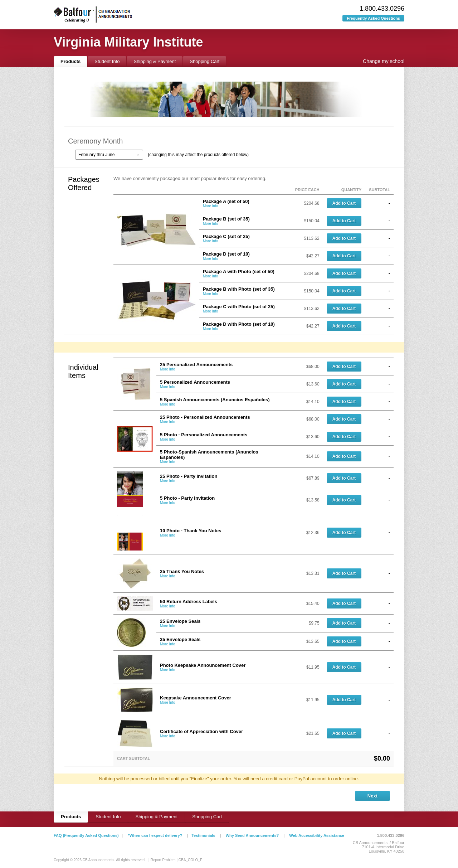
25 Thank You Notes (182, 571)
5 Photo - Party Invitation (187, 498)
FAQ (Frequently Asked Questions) (86, 835)
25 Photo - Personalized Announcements (205, 417)
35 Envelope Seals (180, 639)
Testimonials (203, 835)
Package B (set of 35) (226, 219)
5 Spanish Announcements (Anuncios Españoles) (215, 400)
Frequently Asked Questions (373, 18)
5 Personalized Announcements (195, 382)
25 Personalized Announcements (196, 365)
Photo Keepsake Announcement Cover (203, 665)
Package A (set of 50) (226, 201)
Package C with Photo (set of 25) (239, 307)
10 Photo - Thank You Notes (191, 531)
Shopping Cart (204, 61)
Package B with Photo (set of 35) (239, 289)
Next (372, 796)
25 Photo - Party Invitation (189, 476)
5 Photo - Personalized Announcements (204, 435)
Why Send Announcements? (252, 835)
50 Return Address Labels (189, 602)
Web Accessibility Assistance (317, 835)
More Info (210, 206)
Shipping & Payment (155, 61)
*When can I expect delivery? (155, 835)
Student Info (107, 61)
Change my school (384, 61)
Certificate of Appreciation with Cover (201, 731)
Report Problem (163, 860)
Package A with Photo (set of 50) (239, 271)
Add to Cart (344, 203)
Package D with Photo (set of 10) (239, 324)
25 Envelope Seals (180, 621)
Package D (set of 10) (226, 254)
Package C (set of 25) (226, 236)
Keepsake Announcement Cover (196, 698)
